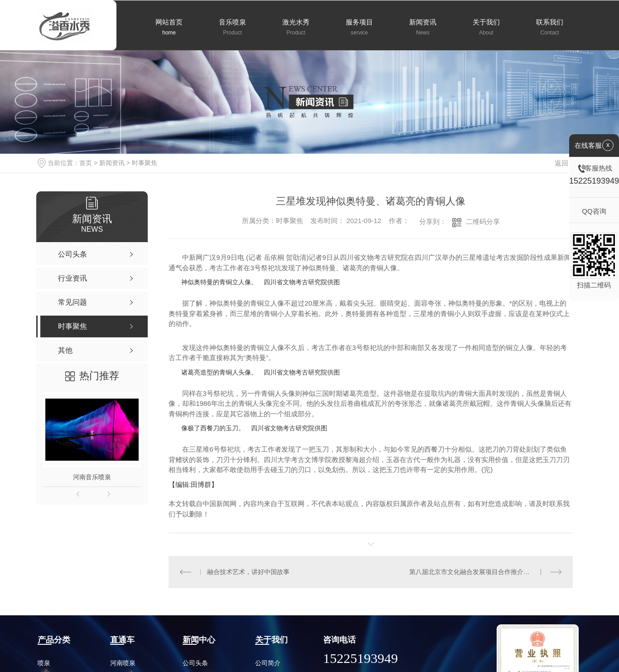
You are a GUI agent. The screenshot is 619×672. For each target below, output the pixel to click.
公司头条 (195, 663)
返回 (567, 163)
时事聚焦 (145, 163)
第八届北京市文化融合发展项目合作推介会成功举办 (482, 572)
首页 (86, 163)
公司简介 (268, 663)
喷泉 (44, 663)
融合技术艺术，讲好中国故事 (248, 572)
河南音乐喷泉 (92, 477)
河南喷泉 (123, 663)
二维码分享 (483, 222)
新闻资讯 (112, 163)
